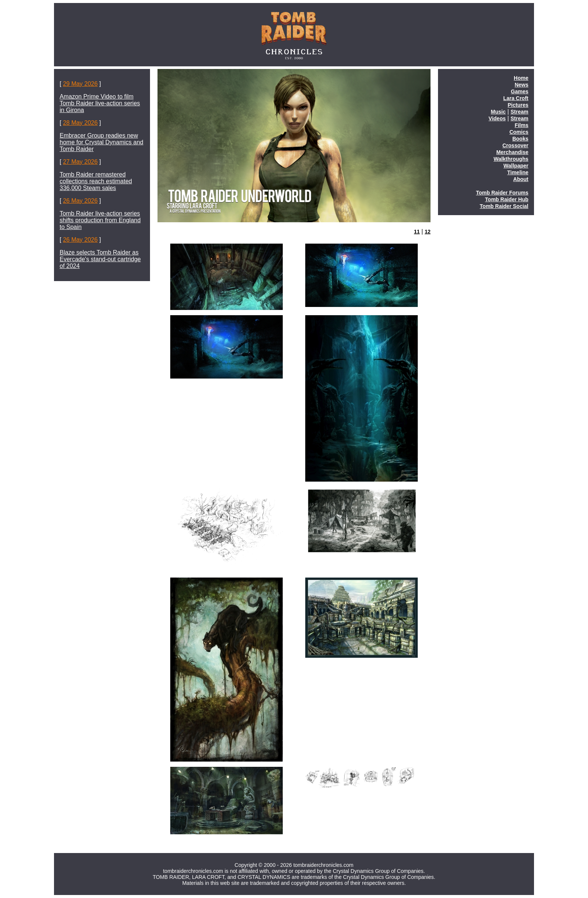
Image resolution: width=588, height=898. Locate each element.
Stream (520, 112)
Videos (497, 118)
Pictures (518, 105)
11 (417, 232)
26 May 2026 (80, 201)
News (521, 85)
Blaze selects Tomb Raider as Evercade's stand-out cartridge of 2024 (100, 259)
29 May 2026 (80, 84)
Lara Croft (516, 98)
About (521, 179)
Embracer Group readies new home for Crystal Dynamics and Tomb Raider (101, 142)
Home (521, 78)
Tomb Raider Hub (507, 199)
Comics (519, 132)
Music (498, 112)
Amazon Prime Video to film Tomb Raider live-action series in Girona (100, 103)
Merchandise (512, 152)
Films (521, 125)
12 (427, 232)
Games (520, 91)
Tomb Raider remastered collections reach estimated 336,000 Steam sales (96, 181)
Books (520, 139)
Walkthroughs (511, 159)
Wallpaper (516, 166)
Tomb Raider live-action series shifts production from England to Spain (100, 220)
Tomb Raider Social (504, 206)
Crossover (515, 145)
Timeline (518, 172)
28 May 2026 (80, 123)
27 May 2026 (80, 162)
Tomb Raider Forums (502, 193)
